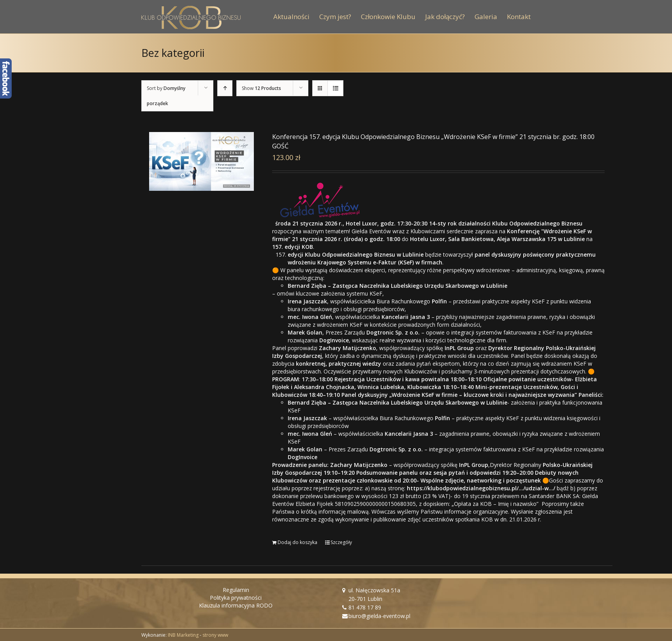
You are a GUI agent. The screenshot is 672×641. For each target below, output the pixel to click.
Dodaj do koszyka (297, 542)
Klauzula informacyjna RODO (236, 605)
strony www (215, 635)
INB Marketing (183, 635)
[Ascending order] (225, 88)
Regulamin (236, 590)
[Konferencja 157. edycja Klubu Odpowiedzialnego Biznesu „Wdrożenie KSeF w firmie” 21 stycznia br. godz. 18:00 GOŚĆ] (201, 161)
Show (261, 88)
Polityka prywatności (236, 598)
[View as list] (335, 88)
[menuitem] (296, 17)
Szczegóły (341, 542)
